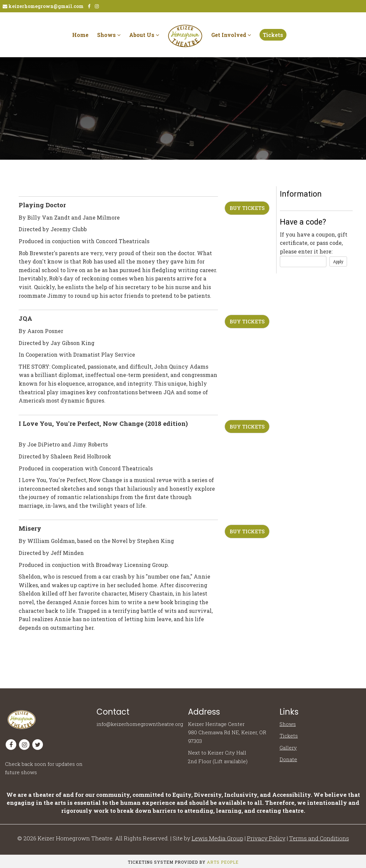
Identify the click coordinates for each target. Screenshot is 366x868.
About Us (144, 35)
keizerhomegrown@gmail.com (43, 6)
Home (80, 35)
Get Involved (231, 35)
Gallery (288, 748)
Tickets (273, 35)
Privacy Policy (266, 838)
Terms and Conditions (319, 838)
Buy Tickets (247, 208)
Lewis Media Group (217, 838)
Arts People (223, 862)
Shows (109, 35)
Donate (288, 759)
